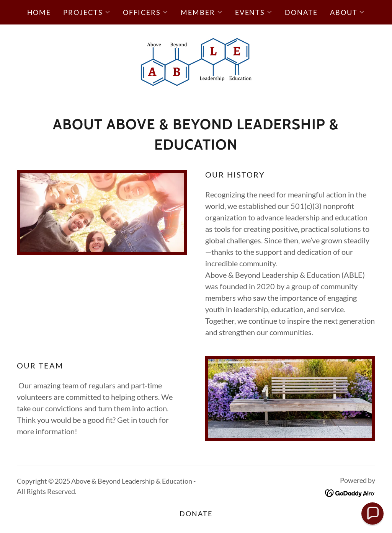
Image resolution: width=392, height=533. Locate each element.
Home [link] (39, 12)
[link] (196, 60)
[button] (87, 12)
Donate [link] (301, 12)
